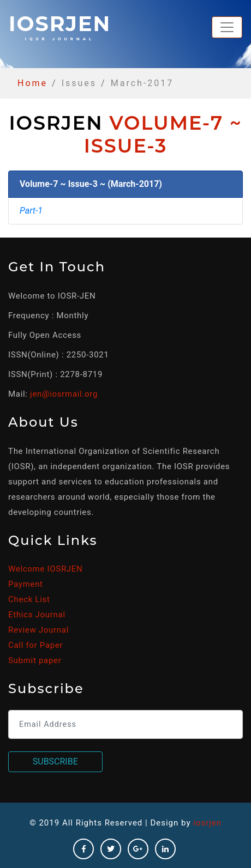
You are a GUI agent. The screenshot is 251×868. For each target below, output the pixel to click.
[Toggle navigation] (227, 27)
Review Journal (38, 630)
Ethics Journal (37, 615)
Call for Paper (35, 645)
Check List (29, 599)
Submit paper (35, 660)
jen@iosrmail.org (64, 394)
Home (32, 83)
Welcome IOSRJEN (45, 569)
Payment (26, 584)
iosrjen (60, 26)
